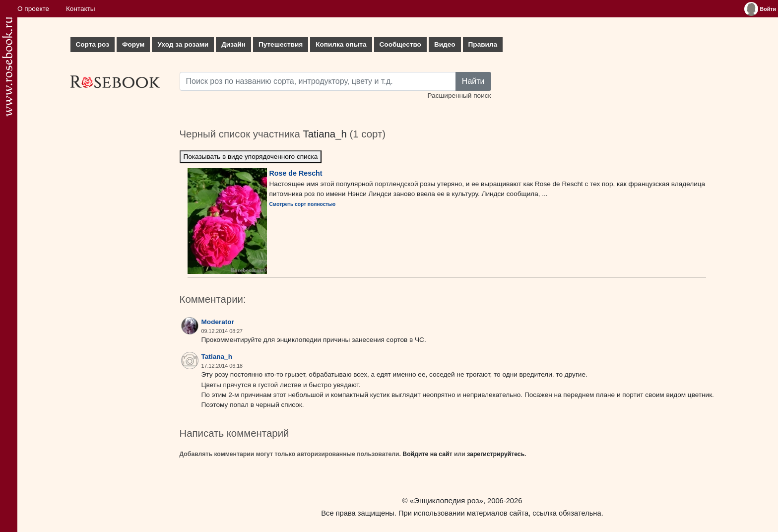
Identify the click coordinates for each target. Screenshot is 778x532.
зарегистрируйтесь (496, 454)
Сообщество (400, 44)
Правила (483, 44)
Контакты (81, 9)
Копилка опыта (341, 44)
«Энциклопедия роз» (447, 500)
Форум (133, 44)
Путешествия (281, 44)
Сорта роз (93, 44)
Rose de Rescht (296, 173)
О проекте (33, 9)
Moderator (218, 322)
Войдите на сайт (427, 454)
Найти (473, 81)
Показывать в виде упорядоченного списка (251, 157)
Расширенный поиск (459, 96)
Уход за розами (183, 44)
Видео (445, 44)
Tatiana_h (324, 134)
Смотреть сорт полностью (303, 204)
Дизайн (233, 44)
